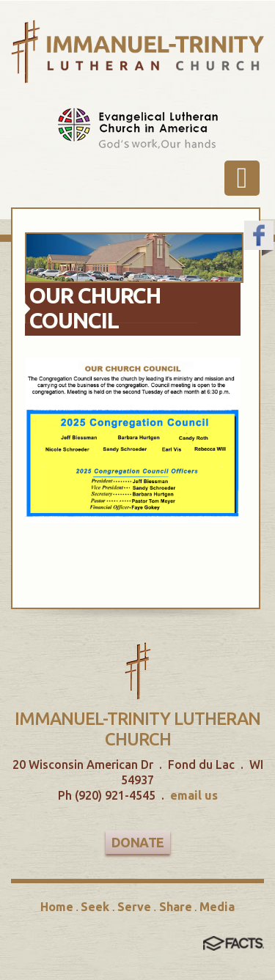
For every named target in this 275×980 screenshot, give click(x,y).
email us (194, 795)
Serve (134, 907)
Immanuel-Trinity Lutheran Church (137, 729)
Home (57, 907)
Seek (95, 907)
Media (217, 907)
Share (176, 907)
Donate (138, 842)
